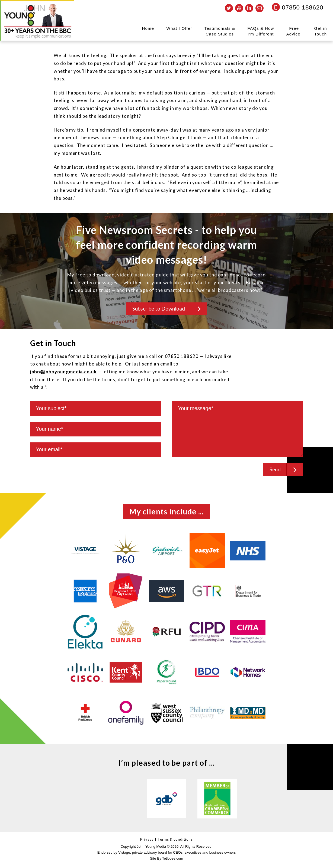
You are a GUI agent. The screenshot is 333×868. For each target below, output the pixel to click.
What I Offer (179, 28)
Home (148, 28)
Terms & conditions (175, 841)
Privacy (147, 841)
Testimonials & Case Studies (220, 31)
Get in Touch (320, 31)
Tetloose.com (173, 861)
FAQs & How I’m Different (261, 31)
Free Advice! (294, 31)
